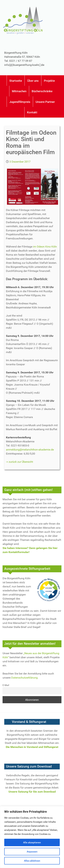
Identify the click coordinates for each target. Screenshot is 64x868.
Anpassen (32, 852)
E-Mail (6, 685)
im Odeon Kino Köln (45, 247)
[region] (32, 837)
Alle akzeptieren (32, 842)
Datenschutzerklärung (24, 678)
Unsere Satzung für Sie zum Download (32, 792)
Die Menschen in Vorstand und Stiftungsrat (32, 747)
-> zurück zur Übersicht (19, 462)
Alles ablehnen (32, 861)
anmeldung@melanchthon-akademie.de (30, 450)
